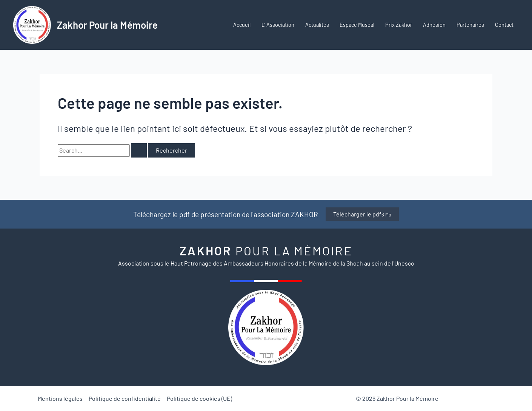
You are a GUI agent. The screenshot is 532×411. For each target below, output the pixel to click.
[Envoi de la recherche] (139, 150)
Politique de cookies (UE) (199, 398)
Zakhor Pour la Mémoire (107, 25)
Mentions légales (60, 398)
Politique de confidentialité (125, 398)
